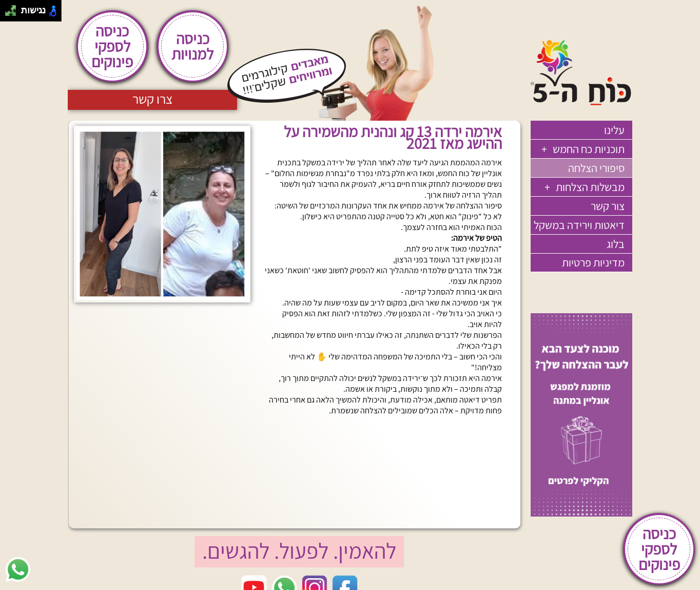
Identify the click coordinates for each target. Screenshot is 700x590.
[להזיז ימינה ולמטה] (14, 14)
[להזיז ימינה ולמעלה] (14, 8)
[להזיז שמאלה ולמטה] (8, 14)
